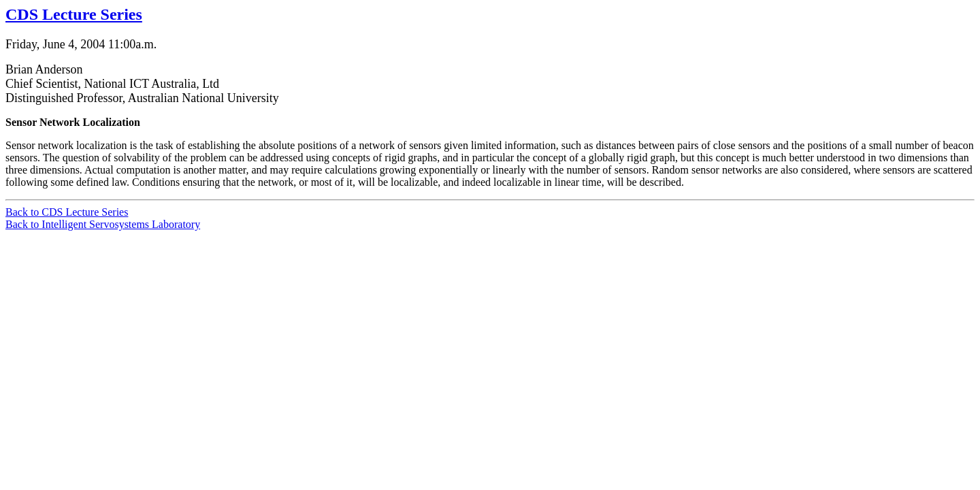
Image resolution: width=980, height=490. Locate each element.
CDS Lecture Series (74, 14)
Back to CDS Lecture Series (67, 212)
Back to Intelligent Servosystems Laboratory (103, 224)
